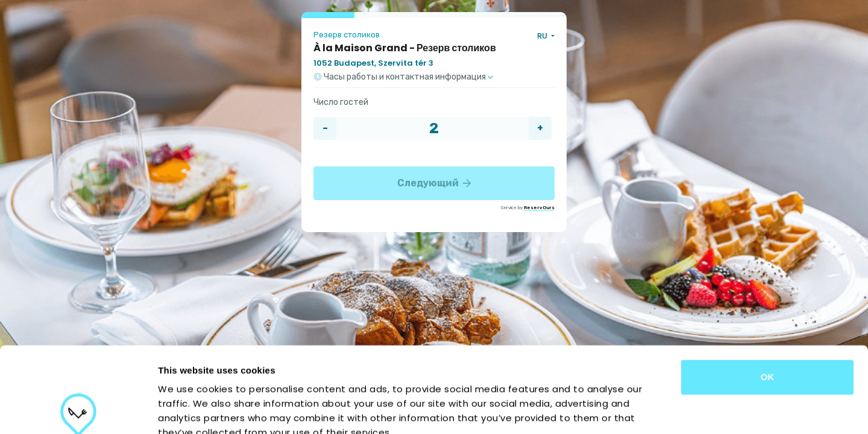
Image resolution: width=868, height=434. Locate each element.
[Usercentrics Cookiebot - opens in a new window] (78, 410)
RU (543, 36)
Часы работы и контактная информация (403, 77)
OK (768, 291)
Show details (633, 410)
